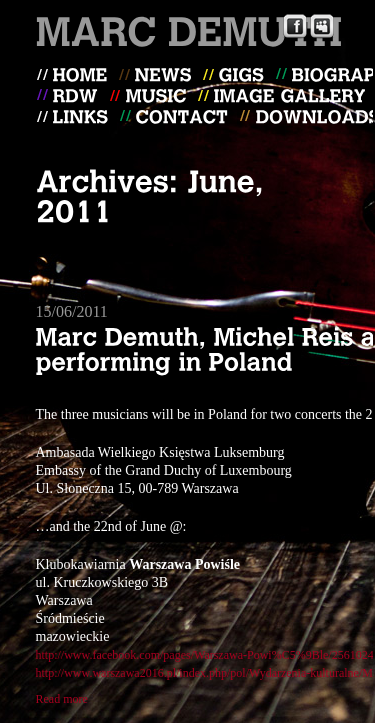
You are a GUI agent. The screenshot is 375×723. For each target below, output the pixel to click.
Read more (62, 699)
